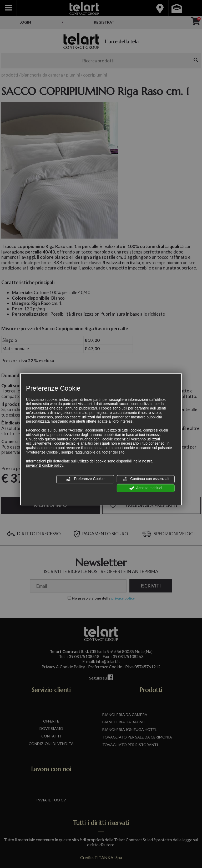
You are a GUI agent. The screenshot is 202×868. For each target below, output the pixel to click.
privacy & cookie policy (45, 466)
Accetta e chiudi (146, 488)
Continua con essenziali (146, 479)
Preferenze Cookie (85, 479)
